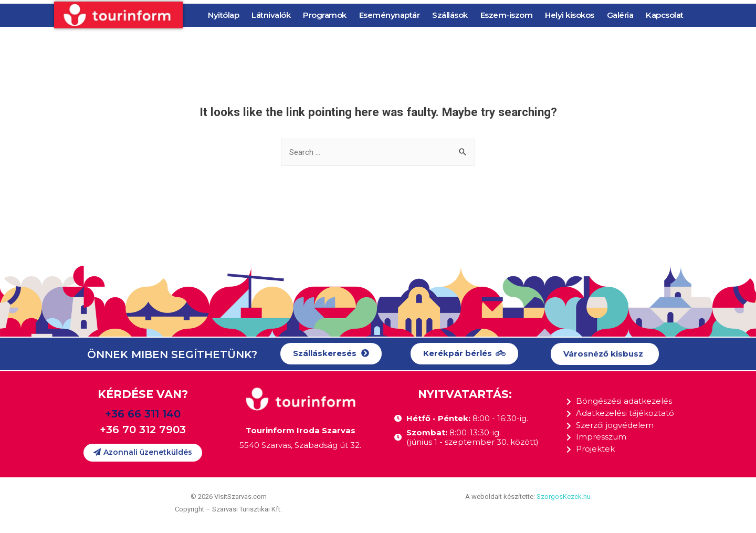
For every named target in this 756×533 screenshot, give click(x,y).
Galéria (620, 15)
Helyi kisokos (570, 15)
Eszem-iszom (507, 15)
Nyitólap (223, 15)
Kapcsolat (665, 15)
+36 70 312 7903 (143, 430)
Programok (325, 15)
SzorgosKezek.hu (564, 497)
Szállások (450, 15)
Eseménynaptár (390, 15)
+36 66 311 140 (143, 414)
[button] (331, 354)
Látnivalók (271, 15)
